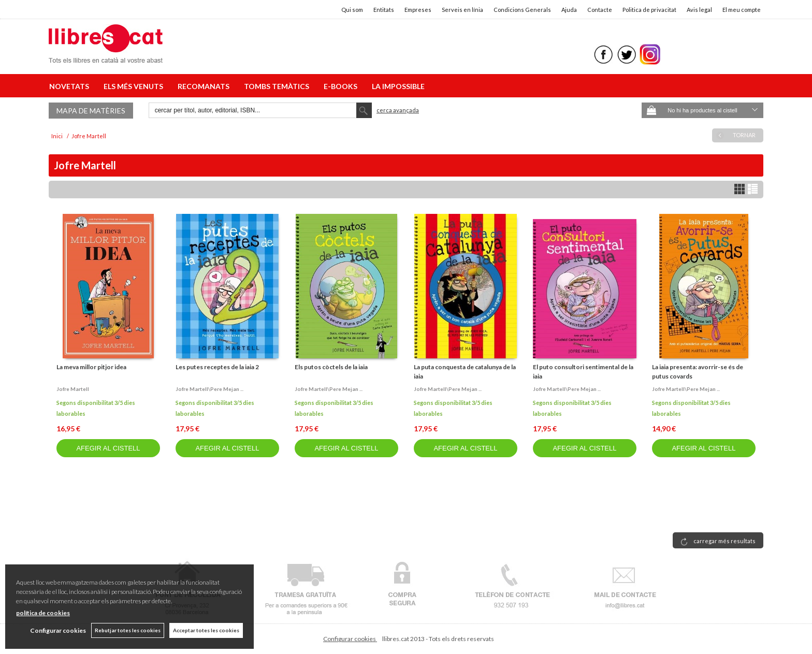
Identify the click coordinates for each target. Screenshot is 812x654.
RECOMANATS (205, 86)
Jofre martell (73, 389)
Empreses (418, 10)
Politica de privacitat (649, 10)
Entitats (384, 10)
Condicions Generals (522, 10)
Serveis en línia (462, 10)
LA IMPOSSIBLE (398, 86)
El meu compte (742, 10)
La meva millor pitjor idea (91, 367)
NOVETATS (71, 86)
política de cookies (43, 613)
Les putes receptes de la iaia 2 (217, 367)
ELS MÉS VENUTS (135, 86)
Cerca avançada (398, 110)
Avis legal (699, 10)
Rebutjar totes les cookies (128, 630)
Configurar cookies (350, 639)
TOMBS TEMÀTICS (278, 86)
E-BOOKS (342, 86)
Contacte (600, 10)
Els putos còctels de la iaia (331, 367)
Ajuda (569, 10)
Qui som (352, 10)
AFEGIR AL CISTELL (108, 448)
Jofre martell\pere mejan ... (209, 389)
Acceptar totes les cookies (206, 630)
